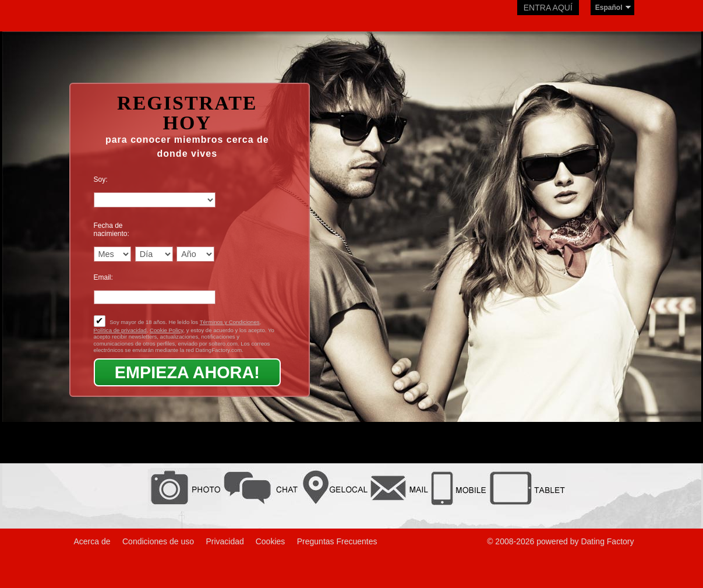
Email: (103, 277)
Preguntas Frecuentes (337, 541)
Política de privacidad (120, 330)
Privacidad (226, 541)
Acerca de (92, 541)
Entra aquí (548, 8)
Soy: (101, 179)
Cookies (271, 541)
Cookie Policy (166, 330)
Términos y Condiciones (230, 322)
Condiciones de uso (158, 541)
